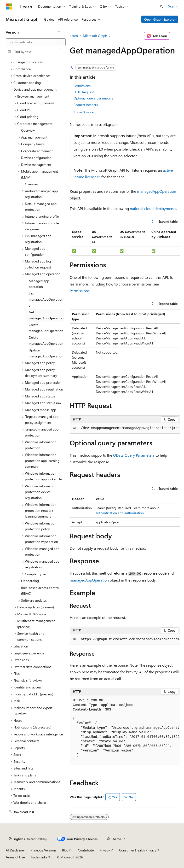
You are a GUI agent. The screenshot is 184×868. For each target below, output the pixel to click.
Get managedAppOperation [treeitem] (46, 315)
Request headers (86, 105)
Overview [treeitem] (28, 130)
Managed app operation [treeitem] (39, 284)
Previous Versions (43, 850)
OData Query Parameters (134, 455)
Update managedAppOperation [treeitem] (46, 353)
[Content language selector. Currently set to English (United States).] (28, 839)
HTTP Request (84, 92)
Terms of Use (15, 857)
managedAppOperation (157, 191)
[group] (125, 428)
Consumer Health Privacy (138, 850)
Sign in (173, 6)
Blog (65, 850)
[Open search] (161, 6)
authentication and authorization (120, 513)
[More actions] (176, 36)
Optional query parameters (93, 98)
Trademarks (39, 857)
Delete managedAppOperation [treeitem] (46, 340)
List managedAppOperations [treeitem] (46, 299)
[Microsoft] (9, 6)
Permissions (82, 86)
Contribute (86, 850)
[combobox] (36, 42)
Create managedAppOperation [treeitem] (46, 328)
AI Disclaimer (15, 850)
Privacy (105, 850)
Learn (74, 36)
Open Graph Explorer (160, 19)
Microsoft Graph (95, 36)
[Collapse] (59, 32)
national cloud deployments (153, 208)
